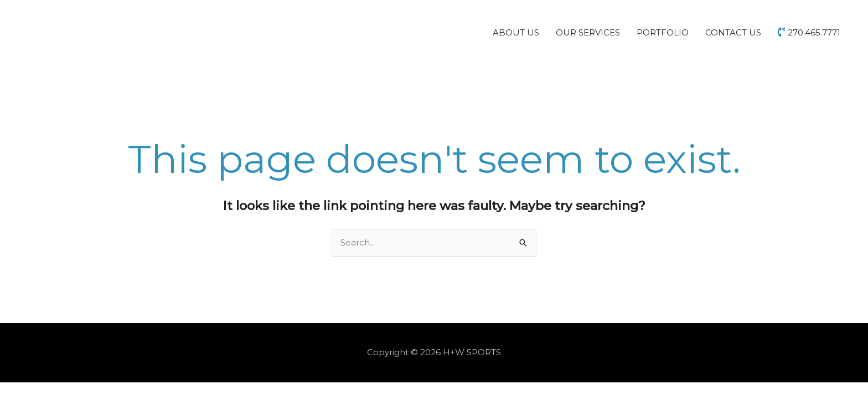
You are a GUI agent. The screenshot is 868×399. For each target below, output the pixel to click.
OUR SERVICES (588, 32)
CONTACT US (733, 32)
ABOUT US (516, 32)
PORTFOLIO (663, 32)
